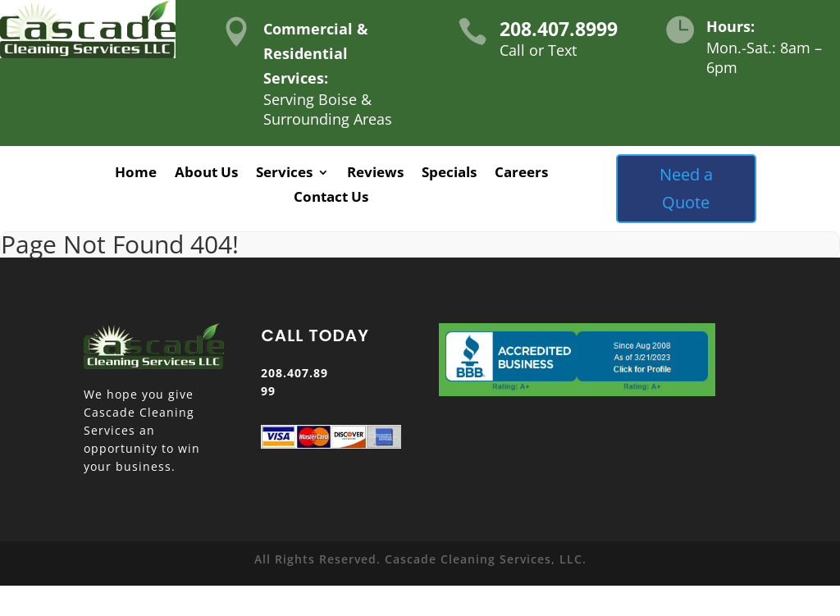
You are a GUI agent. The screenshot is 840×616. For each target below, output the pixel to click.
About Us (206, 174)
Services (284, 174)
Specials (449, 174)
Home (136, 174)
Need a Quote (686, 188)
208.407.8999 (559, 29)
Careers (521, 174)
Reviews (375, 174)
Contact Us (331, 198)
